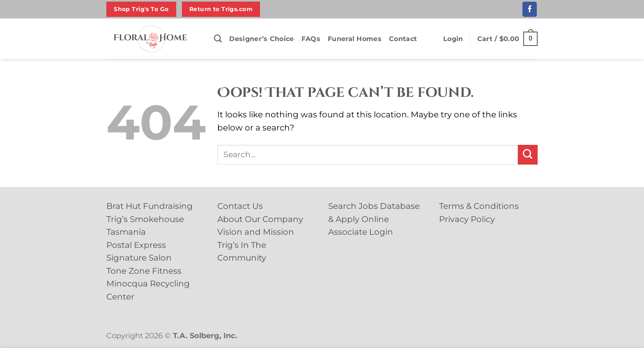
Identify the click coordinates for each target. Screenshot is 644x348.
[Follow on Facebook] (530, 9)
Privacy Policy (467, 219)
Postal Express (136, 245)
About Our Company (260, 219)
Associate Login (361, 232)
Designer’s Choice (261, 39)
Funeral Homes (355, 39)
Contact (403, 39)
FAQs (311, 39)
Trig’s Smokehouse (145, 219)
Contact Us (240, 206)
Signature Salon (139, 258)
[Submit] (528, 155)
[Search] (218, 39)
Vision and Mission (256, 232)
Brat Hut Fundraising (149, 206)
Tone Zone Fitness (144, 271)
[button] (453, 39)
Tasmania (126, 232)
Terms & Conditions (479, 206)
